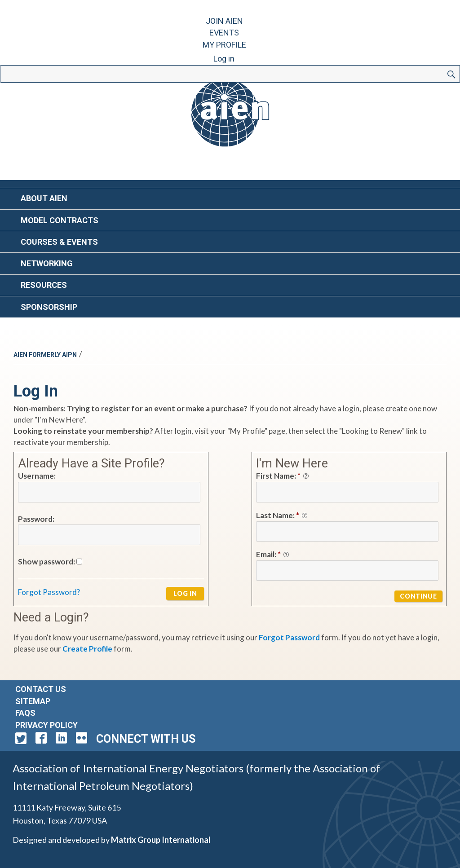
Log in (224, 59)
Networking (47, 263)
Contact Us (41, 689)
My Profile (224, 45)
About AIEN (44, 198)
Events (224, 33)
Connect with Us (146, 739)
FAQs (25, 713)
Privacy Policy (46, 725)
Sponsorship (49, 307)
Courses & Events (59, 242)
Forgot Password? (49, 592)
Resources (44, 285)
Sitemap (33, 701)
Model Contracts (60, 220)
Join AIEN (224, 21)
